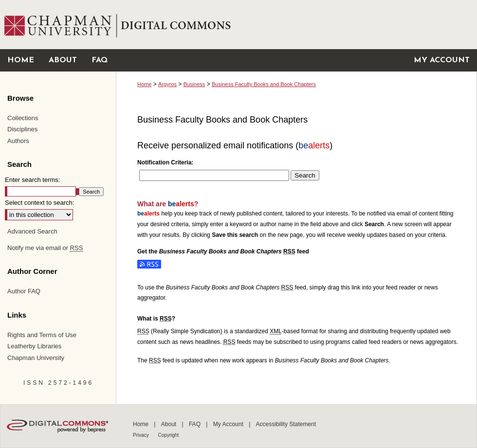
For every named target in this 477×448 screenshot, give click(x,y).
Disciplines (22, 129)
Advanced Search (32, 231)
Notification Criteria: (165, 162)
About (170, 424)
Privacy (142, 435)
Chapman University (36, 358)
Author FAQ (24, 291)
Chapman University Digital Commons (296, 25)
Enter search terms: (32, 180)
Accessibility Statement (286, 424)
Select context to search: (39, 203)
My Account (229, 424)
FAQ (195, 424)
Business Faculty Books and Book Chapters (264, 84)
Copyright (169, 435)
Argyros (167, 84)
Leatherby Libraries (34, 346)
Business (194, 84)
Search (305, 175)
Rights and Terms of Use (42, 335)
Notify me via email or (45, 248)
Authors (18, 141)
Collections (23, 118)
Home (144, 84)
